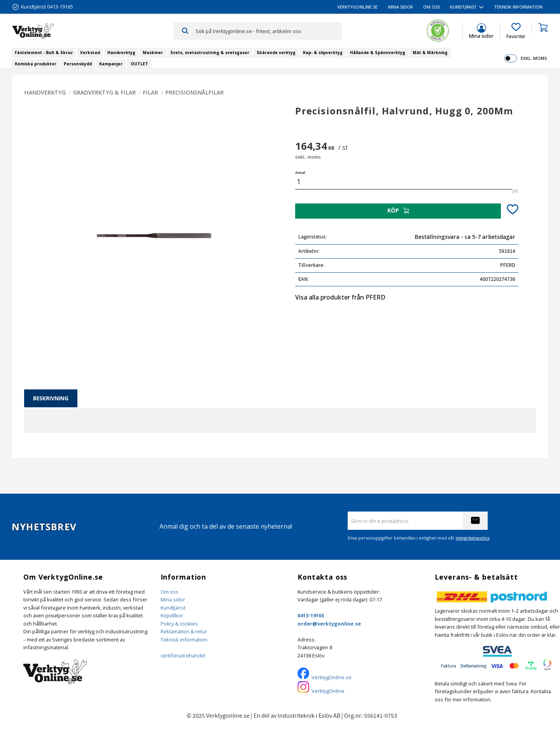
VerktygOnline (328, 691)
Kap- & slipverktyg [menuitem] (323, 53)
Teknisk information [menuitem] (518, 7)
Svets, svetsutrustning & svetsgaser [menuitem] (210, 53)
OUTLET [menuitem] (139, 64)
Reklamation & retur (184, 631)
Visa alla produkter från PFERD (340, 297)
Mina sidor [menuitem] (401, 7)
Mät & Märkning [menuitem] (430, 53)
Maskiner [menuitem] (153, 53)
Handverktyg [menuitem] (121, 53)
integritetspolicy (473, 538)
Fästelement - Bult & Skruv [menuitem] (44, 53)
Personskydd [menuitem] (78, 64)
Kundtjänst (173, 608)
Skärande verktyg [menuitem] (276, 53)
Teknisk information (184, 640)
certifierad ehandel (183, 655)
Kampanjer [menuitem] (111, 64)
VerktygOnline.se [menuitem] (357, 7)
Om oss (170, 592)
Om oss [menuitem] (431, 7)
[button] (516, 31)
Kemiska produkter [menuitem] (36, 64)
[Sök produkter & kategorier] (269, 31)
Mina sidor (173, 599)
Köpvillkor (172, 615)
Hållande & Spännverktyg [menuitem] (378, 53)
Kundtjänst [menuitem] (463, 7)
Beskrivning (51, 398)
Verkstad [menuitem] (90, 53)
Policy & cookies (179, 624)
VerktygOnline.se (332, 677)
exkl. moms (534, 58)
